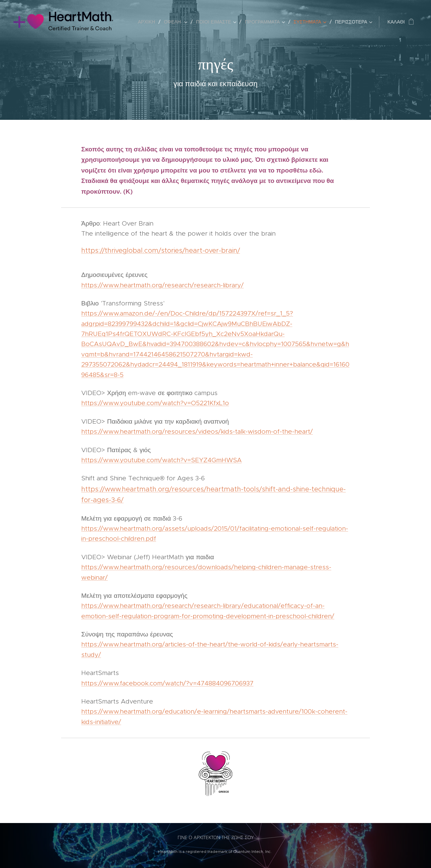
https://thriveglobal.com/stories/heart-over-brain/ (161, 250)
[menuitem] (148, 22)
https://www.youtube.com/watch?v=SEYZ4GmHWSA (161, 460)
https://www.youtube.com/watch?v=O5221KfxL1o (155, 403)
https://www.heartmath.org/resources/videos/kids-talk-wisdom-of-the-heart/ (197, 431)
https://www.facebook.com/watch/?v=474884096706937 (167, 683)
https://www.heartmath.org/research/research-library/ (162, 285)
